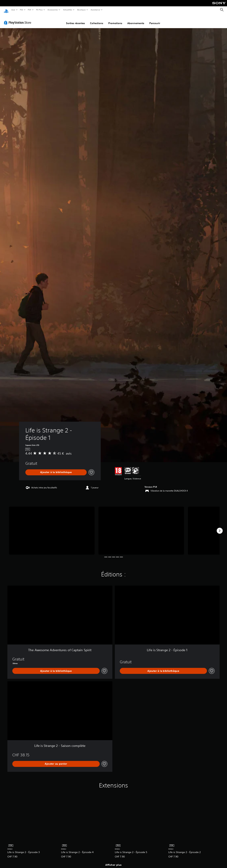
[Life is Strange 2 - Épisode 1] (52, 527)
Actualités (68, 10)
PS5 (22, 10)
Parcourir (155, 20)
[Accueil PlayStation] (6, 10)
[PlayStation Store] (18, 19)
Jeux (13, 10)
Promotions (115, 20)
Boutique (81, 10)
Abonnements (136, 20)
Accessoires (53, 10)
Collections (97, 20)
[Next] (220, 527)
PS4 (30, 10)
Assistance (95, 10)
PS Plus (39, 10)
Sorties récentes (75, 20)
